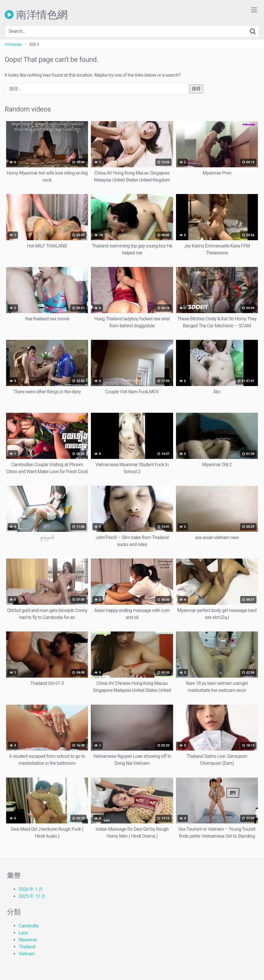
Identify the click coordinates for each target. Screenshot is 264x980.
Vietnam (27, 954)
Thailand (27, 947)
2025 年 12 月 (32, 896)
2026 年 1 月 (31, 889)
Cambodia (29, 926)
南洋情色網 (36, 15)
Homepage (13, 44)
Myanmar (28, 940)
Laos (23, 933)
